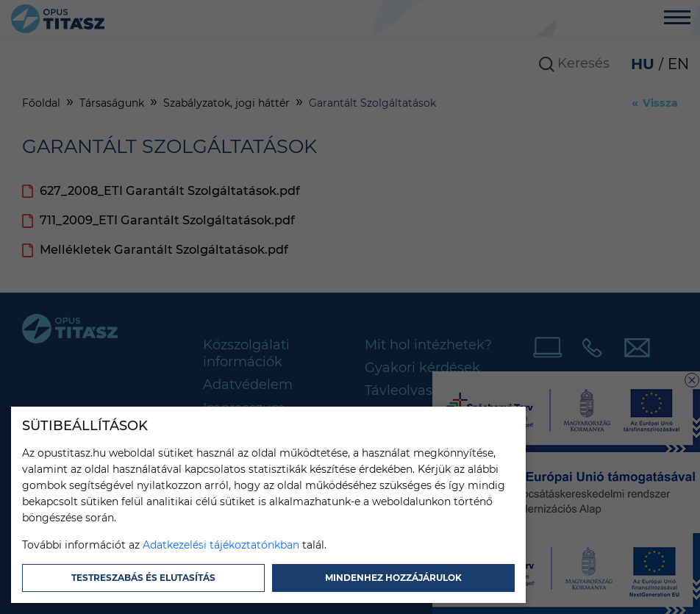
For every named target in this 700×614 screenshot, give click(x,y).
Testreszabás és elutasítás (143, 578)
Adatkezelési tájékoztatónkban (221, 545)
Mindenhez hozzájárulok (393, 578)
